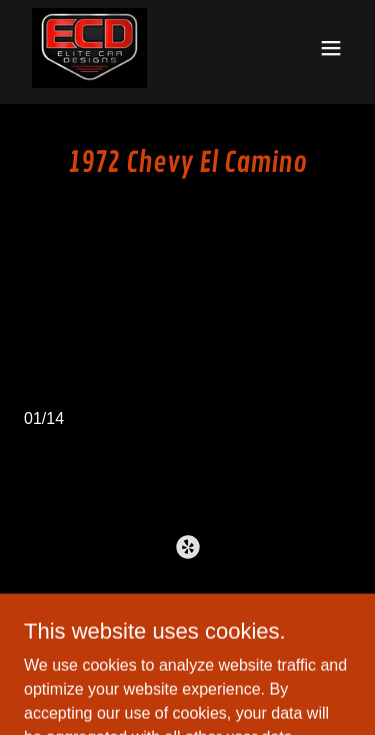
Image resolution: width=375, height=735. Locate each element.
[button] (331, 48)
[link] (90, 48)
